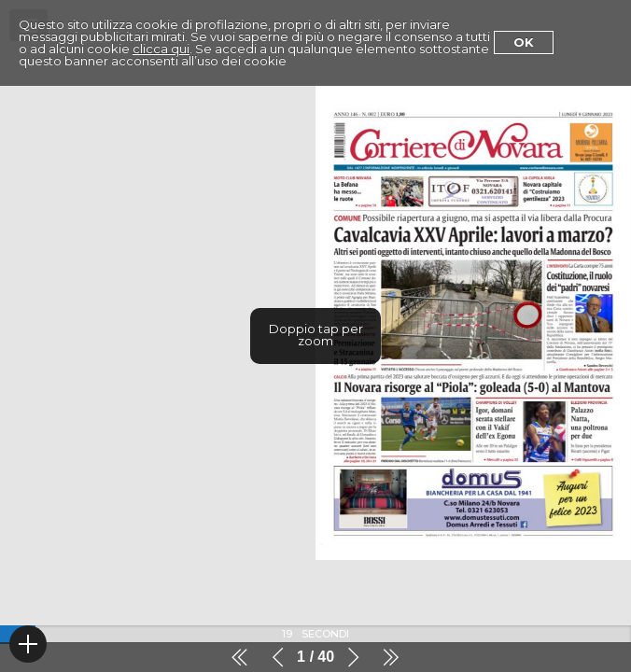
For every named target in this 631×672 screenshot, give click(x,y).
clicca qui (161, 49)
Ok (524, 42)
